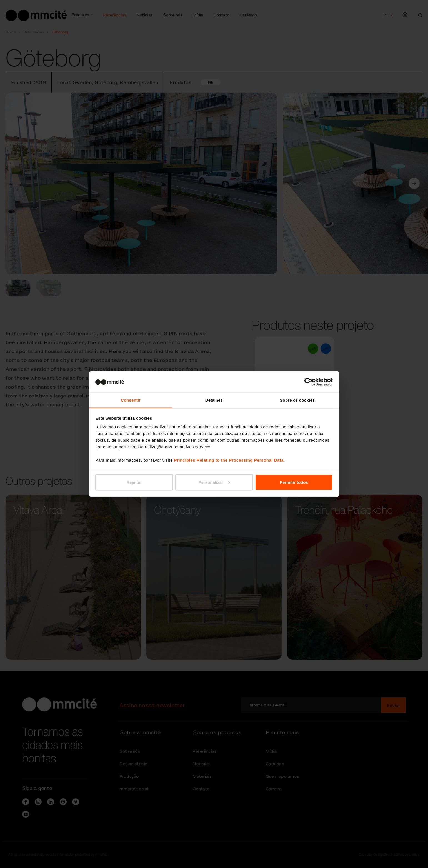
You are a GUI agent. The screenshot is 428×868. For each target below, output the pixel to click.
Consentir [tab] (131, 400)
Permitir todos (294, 482)
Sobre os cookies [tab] (297, 400)
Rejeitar (134, 482)
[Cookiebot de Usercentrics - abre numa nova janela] (308, 382)
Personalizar (214, 482)
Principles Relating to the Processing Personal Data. (229, 460)
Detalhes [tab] (214, 400)
